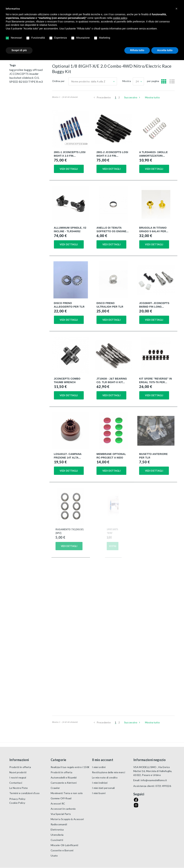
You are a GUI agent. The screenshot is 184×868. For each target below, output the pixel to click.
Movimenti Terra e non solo (67, 793)
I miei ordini (99, 767)
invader (34, 74)
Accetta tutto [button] (165, 50)
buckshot (16, 78)
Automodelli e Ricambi (64, 777)
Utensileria (57, 835)
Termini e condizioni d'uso (24, 793)
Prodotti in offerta (20, 767)
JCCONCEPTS (19, 74)
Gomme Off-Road (61, 798)
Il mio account (103, 760)
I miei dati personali (103, 788)
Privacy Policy (17, 799)
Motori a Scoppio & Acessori (67, 819)
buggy (28, 70)
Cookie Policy (17, 803)
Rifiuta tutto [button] (137, 50)
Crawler (55, 788)
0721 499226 (163, 786)
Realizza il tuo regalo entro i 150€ (70, 767)
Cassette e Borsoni (62, 850)
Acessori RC (58, 803)
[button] (176, 9)
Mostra (127, 81)
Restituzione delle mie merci (109, 772)
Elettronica (57, 830)
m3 (41, 82)
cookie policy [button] (120, 18)
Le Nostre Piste (19, 788)
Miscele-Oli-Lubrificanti (65, 845)
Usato (54, 856)
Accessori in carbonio (63, 809)
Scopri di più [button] (19, 50)
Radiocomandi (59, 824)
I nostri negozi (18, 777)
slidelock (28, 78)
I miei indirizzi (100, 783)
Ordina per (58, 81)
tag (12, 70)
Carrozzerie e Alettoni (64, 783)
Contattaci (16, 783)
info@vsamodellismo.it (154, 780)
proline (19, 70)
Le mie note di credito (105, 777)
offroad (38, 70)
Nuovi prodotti (18, 772)
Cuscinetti (57, 840)
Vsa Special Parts (61, 814)
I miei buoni (99, 793)
